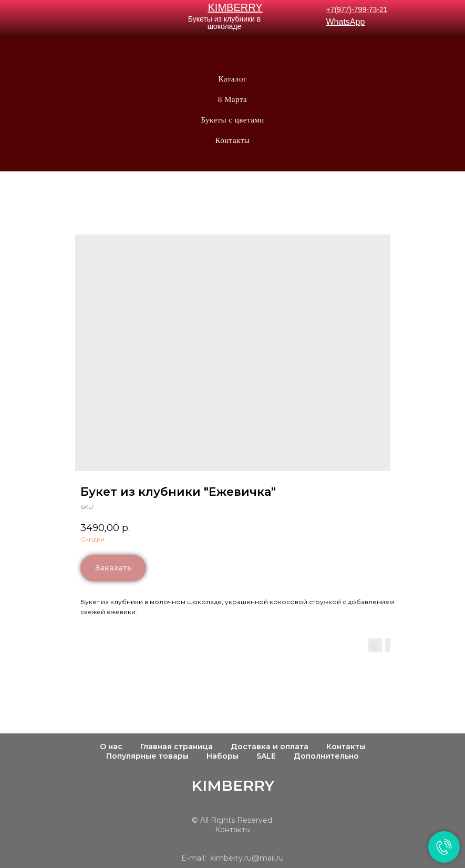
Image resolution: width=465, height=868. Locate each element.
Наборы (223, 756)
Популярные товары (147, 756)
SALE (266, 756)
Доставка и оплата (270, 747)
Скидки (92, 539)
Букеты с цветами (233, 120)
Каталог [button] (232, 79)
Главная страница (177, 747)
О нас (111, 747)
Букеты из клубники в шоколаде (224, 23)
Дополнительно (326, 756)
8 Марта (233, 99)
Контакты (233, 140)
